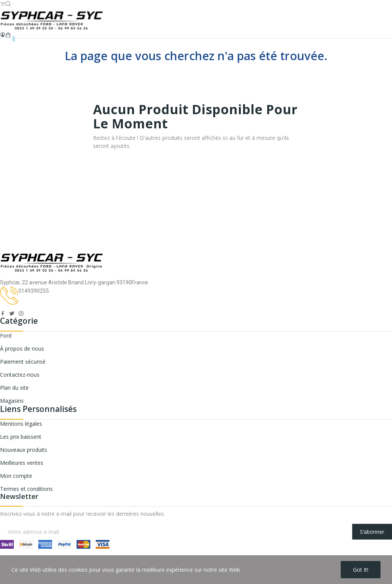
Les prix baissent (21, 437)
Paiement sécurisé (23, 362)
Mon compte (16, 476)
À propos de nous (22, 349)
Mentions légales (21, 424)
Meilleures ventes (22, 463)
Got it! (361, 570)
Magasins (12, 401)
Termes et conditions (26, 489)
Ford (6, 335)
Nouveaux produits (24, 450)
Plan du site (14, 388)
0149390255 (34, 291)
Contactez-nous (20, 375)
